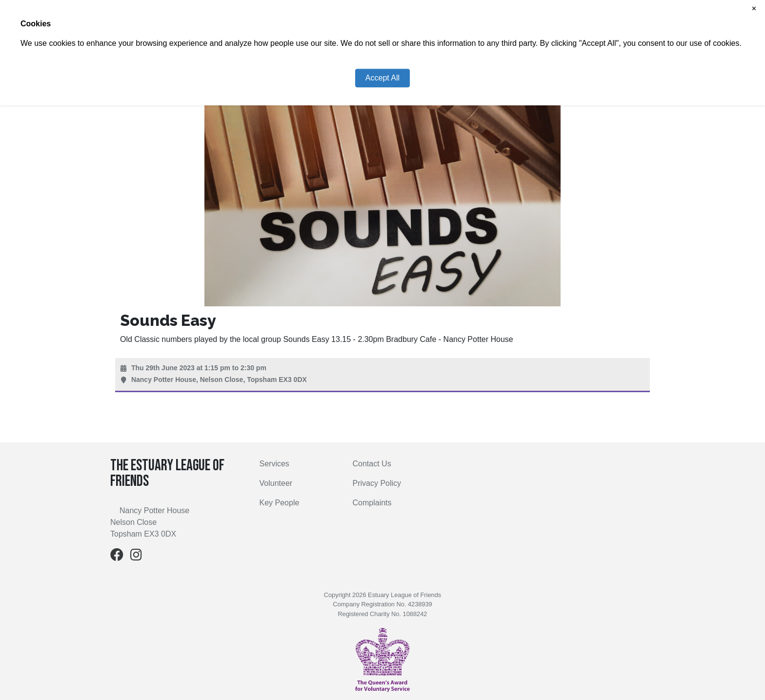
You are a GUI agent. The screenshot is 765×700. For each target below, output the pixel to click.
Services (274, 464)
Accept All (382, 78)
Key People (280, 503)
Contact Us (372, 464)
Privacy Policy (377, 483)
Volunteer (276, 483)
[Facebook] (117, 557)
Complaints (372, 503)
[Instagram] (136, 557)
